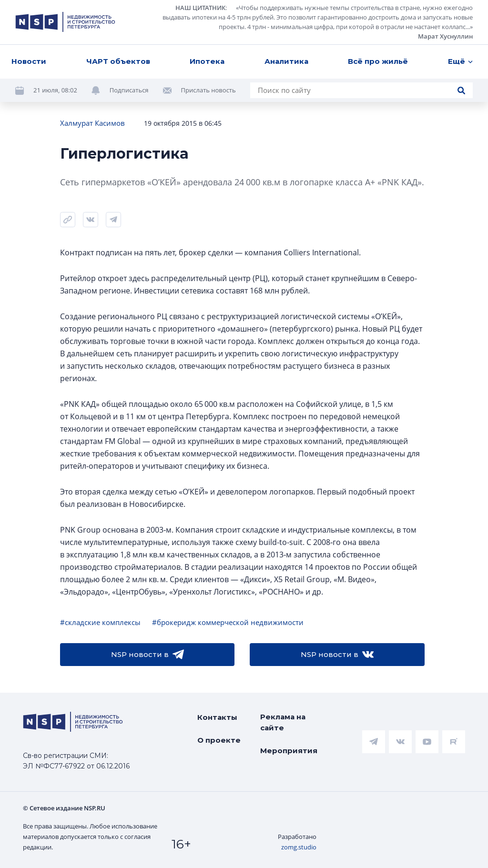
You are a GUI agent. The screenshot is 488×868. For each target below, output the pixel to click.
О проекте (219, 740)
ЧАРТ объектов (118, 61)
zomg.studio (299, 847)
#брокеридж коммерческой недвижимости (228, 622)
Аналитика (286, 61)
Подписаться (129, 90)
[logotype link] (65, 22)
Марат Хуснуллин (445, 36)
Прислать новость (208, 90)
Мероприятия (289, 751)
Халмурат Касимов (92, 123)
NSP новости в (147, 655)
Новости (29, 61)
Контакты (217, 717)
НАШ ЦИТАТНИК (200, 8)
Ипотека (207, 61)
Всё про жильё (378, 61)
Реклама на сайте (283, 722)
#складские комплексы (100, 622)
